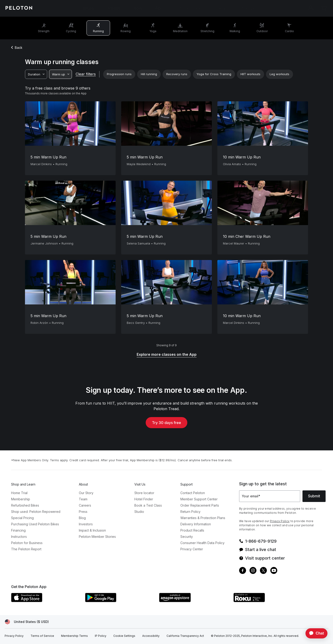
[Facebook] (243, 571)
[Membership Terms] (74, 636)
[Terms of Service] (42, 636)
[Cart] (324, 8)
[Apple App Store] (46, 601)
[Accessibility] (151, 636)
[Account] (311, 8)
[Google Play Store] (120, 601)
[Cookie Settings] (124, 636)
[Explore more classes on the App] (167, 355)
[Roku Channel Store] (268, 601)
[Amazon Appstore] (194, 601)
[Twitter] (263, 571)
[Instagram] (253, 571)
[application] (314, 633)
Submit (314, 496)
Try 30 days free (166, 423)
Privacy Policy (280, 521)
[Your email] (270, 496)
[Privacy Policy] (14, 636)
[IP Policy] (101, 636)
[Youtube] (274, 571)
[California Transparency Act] (185, 636)
